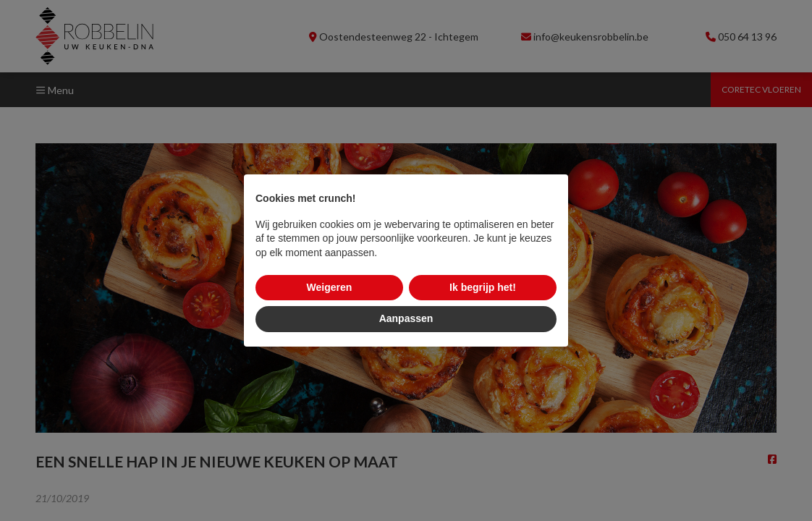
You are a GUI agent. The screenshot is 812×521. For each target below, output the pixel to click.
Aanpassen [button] (406, 318)
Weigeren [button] (330, 287)
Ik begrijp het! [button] (483, 287)
